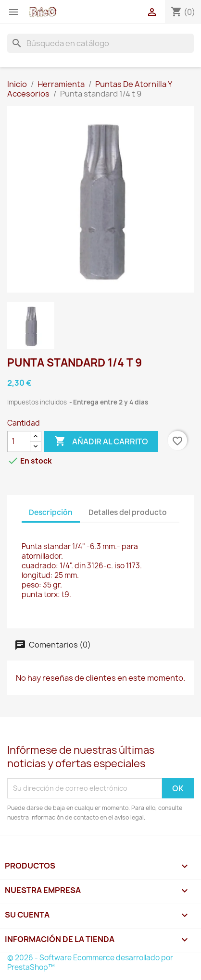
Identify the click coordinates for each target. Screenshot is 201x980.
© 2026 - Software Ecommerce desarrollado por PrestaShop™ (90, 962)
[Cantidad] (19, 441)
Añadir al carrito (101, 441)
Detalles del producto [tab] (128, 512)
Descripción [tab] (51, 512)
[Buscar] (100, 43)
